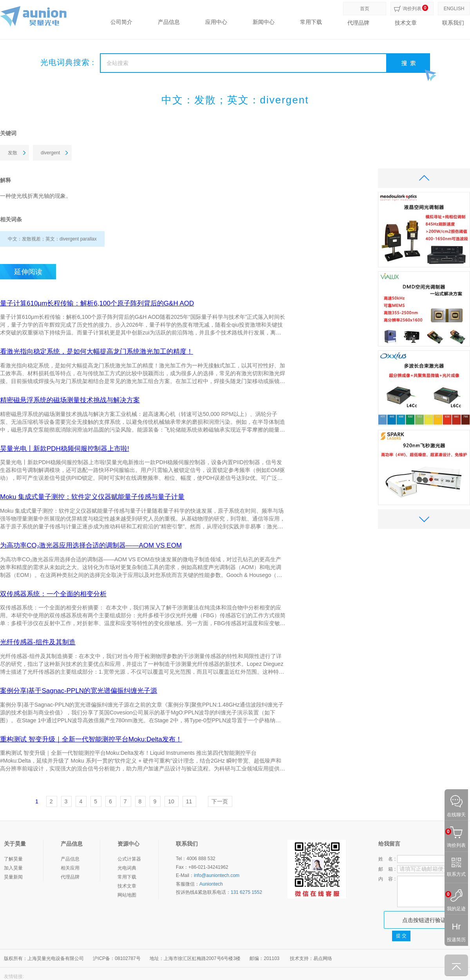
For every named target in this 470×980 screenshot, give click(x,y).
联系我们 (453, 23)
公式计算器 (129, 859)
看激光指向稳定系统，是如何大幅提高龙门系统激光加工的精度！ (97, 352)
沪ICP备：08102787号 (117, 958)
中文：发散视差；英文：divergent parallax (52, 239)
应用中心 (216, 22)
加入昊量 (13, 868)
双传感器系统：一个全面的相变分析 (53, 594)
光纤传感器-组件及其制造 (38, 642)
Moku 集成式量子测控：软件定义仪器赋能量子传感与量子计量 (92, 497)
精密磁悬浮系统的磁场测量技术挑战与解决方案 (70, 400)
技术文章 (406, 23)
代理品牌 (358, 23)
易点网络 (323, 958)
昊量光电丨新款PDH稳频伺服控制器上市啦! (65, 449)
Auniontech (211, 884)
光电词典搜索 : (68, 62)
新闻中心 (264, 22)
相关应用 (70, 868)
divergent (50, 153)
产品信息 (169, 22)
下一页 (220, 801)
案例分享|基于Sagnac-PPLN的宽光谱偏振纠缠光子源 (79, 691)
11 (189, 801)
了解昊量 (13, 859)
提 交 (401, 936)
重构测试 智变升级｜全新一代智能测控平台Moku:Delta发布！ (91, 740)
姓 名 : (387, 859)
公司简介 (121, 22)
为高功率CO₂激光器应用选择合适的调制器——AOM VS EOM (91, 546)
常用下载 (311, 22)
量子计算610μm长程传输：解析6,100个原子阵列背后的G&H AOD (97, 304)
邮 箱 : (387, 869)
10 (171, 801)
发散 (13, 153)
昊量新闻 (13, 877)
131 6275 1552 (246, 892)
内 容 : (387, 879)
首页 (365, 9)
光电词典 (127, 868)
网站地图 (127, 895)
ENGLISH (454, 9)
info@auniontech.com (217, 875)
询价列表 (412, 9)
